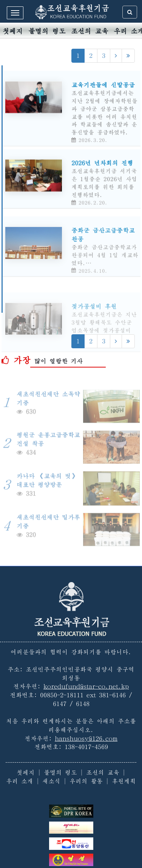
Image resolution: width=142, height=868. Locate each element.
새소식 (51, 781)
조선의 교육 (90, 31)
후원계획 (124, 781)
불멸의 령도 (47, 31)
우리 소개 (20, 781)
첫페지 (13, 31)
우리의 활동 (86, 781)
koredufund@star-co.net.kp (86, 686)
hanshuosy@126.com (86, 738)
